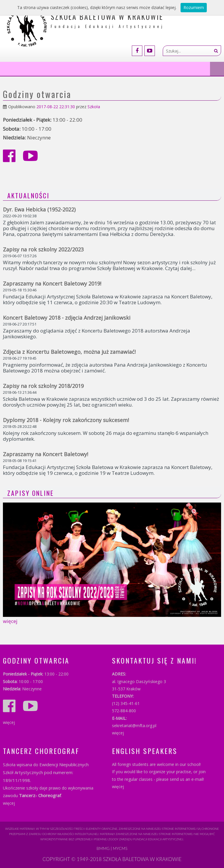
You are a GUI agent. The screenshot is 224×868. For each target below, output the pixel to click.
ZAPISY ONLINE (31, 493)
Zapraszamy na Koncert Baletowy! (45, 454)
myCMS (120, 848)
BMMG (103, 848)
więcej (10, 621)
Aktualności (28, 195)
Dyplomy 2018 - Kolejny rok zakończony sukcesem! (66, 420)
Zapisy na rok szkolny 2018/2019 (43, 386)
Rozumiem (194, 7)
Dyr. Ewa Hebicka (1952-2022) (39, 209)
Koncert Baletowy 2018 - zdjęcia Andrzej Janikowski (67, 318)
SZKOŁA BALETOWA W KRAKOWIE (142, 859)
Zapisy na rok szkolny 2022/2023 (43, 249)
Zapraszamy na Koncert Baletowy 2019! (52, 283)
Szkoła (94, 107)
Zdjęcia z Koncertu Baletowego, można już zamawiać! (69, 352)
